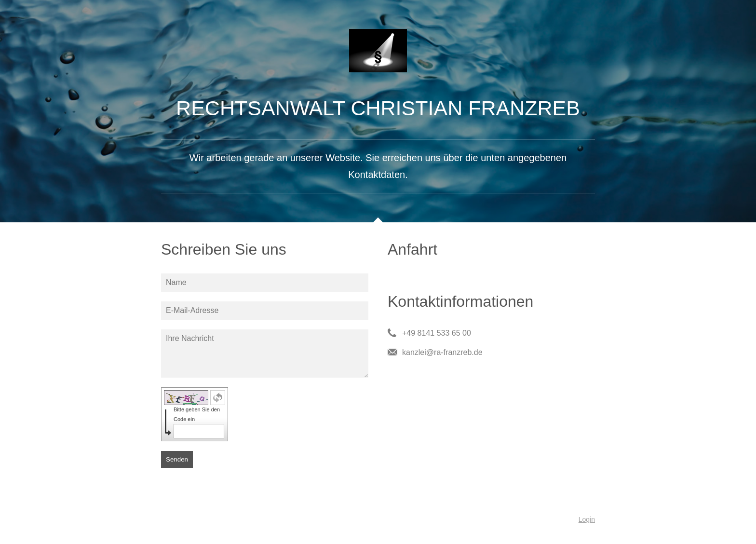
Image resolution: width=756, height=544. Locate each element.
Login (587, 519)
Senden (177, 459)
